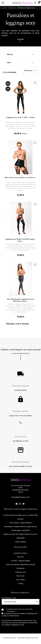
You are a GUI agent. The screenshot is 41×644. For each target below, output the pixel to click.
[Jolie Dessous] (22, 3)
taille (9, 63)
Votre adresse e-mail (9, 598)
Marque (10, 54)
